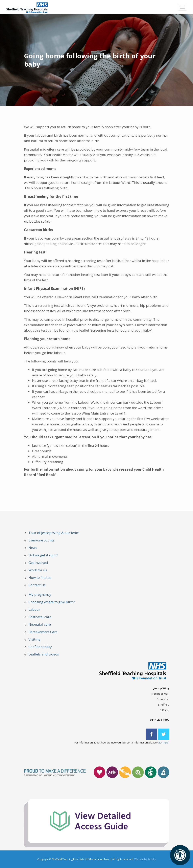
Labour (34, 609)
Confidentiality (40, 647)
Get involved (38, 563)
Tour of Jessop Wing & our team (54, 533)
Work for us (38, 570)
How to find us (40, 577)
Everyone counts (41, 540)
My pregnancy (40, 594)
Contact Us (37, 585)
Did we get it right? (43, 555)
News (33, 548)
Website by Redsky (145, 859)
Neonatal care (40, 624)
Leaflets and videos (44, 654)
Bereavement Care (43, 632)
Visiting (34, 639)
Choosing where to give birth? (52, 602)
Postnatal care (40, 617)
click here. (163, 743)
